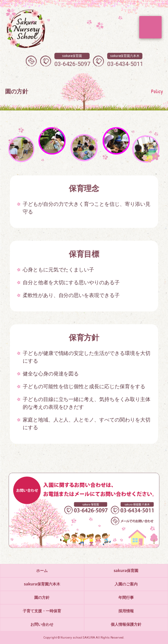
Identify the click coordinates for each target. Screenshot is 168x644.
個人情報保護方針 (126, 624)
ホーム (42, 571)
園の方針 (42, 597)
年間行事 (126, 597)
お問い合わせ (42, 624)
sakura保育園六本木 (42, 584)
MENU (150, 27)
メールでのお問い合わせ (31, 61)
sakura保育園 (126, 571)
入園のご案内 (126, 584)
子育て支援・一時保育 (42, 611)
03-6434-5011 (125, 60)
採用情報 (126, 611)
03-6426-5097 (72, 60)
